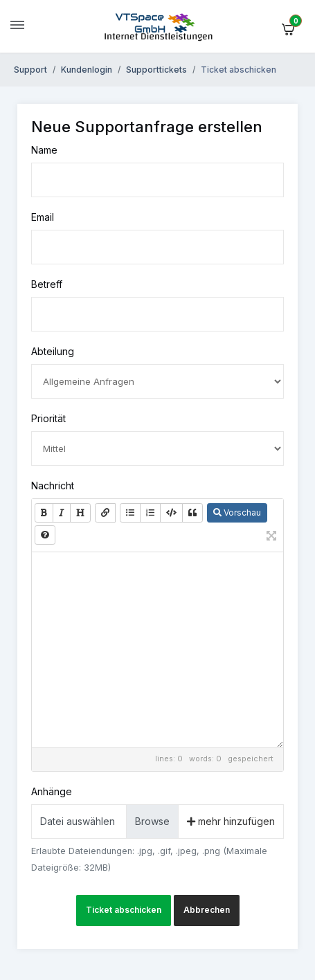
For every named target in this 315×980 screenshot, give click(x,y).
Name (44, 150)
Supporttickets (156, 70)
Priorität (48, 418)
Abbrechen (207, 910)
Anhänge (52, 791)
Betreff (47, 284)
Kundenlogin (87, 70)
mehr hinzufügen (231, 821)
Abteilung (53, 351)
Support (30, 70)
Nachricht (53, 486)
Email (43, 217)
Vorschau (237, 512)
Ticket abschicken (124, 910)
